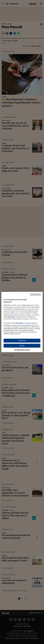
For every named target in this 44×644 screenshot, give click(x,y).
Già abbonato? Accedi (22, 350)
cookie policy (11, 317)
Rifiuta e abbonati (36, 295)
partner (29, 325)
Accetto (22, 346)
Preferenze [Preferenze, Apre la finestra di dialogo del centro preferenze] (22, 341)
